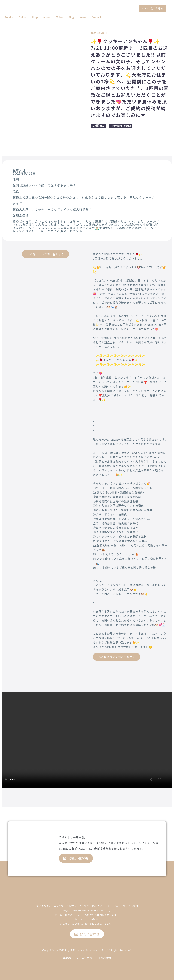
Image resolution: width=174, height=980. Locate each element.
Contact (96, 17)
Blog (71, 17)
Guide (22, 17)
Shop (34, 17)
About (47, 17)
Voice (59, 17)
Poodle (9, 17)
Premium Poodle (121, 126)
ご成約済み (98, 126)
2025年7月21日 (100, 33)
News (83, 17)
